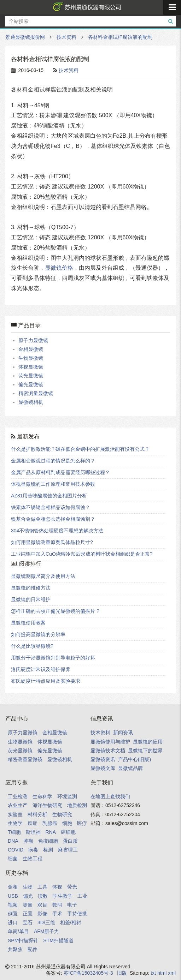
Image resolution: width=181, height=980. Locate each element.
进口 (13, 922)
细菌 (13, 859)
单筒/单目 (18, 931)
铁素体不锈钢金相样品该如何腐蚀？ (51, 507)
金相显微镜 (31, 349)
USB (13, 896)
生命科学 (42, 796)
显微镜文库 (103, 768)
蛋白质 (70, 841)
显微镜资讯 (103, 759)
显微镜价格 (59, 268)
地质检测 (77, 805)
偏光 (28, 896)
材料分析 (37, 814)
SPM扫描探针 (23, 940)
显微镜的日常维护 (31, 599)
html (162, 973)
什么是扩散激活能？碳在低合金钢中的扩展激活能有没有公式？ (80, 449)
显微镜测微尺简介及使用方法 (43, 576)
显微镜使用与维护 (110, 742)
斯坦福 (33, 832)
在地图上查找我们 (110, 796)
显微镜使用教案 (28, 623)
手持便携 (77, 914)
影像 (42, 914)
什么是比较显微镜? (32, 646)
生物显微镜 (31, 358)
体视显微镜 (31, 367)
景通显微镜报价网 (86, 7)
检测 (48, 850)
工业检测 (18, 796)
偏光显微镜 (31, 384)
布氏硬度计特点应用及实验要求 (46, 681)
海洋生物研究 (47, 805)
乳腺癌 (50, 823)
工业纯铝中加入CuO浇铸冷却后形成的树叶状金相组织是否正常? (82, 554)
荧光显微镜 (31, 376)
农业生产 (18, 805)
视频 (13, 905)
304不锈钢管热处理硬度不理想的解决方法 (57, 531)
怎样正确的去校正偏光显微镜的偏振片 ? (55, 611)
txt (153, 973)
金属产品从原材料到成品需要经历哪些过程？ (60, 472)
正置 (28, 914)
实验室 (15, 814)
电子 (72, 905)
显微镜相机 (31, 402)
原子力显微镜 (33, 340)
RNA (51, 832)
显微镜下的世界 (145, 751)
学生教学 (63, 896)
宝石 (28, 922)
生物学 (15, 823)
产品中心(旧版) (135, 759)
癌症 (33, 823)
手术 (57, 914)
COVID (16, 850)
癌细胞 (68, 832)
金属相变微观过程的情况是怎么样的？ (53, 461)
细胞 (67, 823)
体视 (57, 887)
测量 (28, 905)
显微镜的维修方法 (31, 588)
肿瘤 (28, 841)
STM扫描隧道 (58, 940)
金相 (13, 887)
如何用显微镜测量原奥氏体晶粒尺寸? (52, 542)
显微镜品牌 (130, 768)
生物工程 (33, 859)
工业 (82, 896)
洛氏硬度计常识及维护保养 (41, 669)
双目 (42, 905)
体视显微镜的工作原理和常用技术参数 (53, 484)
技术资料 (66, 37)
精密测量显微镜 (36, 393)
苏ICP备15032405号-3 (88, 973)
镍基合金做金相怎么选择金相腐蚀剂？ (53, 519)
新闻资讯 (123, 733)
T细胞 (14, 832)
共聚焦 (15, 949)
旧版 (122, 973)
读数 (43, 896)
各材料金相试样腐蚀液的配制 (120, 37)
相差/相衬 (71, 922)
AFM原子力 (47, 931)
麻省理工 (68, 850)
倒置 (13, 914)
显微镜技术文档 (108, 751)
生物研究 (62, 814)
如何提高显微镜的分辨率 (38, 634)
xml (172, 973)
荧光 (72, 887)
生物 (28, 887)
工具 (42, 887)
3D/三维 (46, 922)
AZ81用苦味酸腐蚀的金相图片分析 (49, 496)
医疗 (82, 823)
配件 (33, 949)
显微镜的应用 (148, 742)
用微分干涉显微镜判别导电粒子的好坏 (53, 658)
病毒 (33, 850)
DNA (13, 841)
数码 (57, 905)
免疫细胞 (48, 841)
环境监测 (67, 796)
